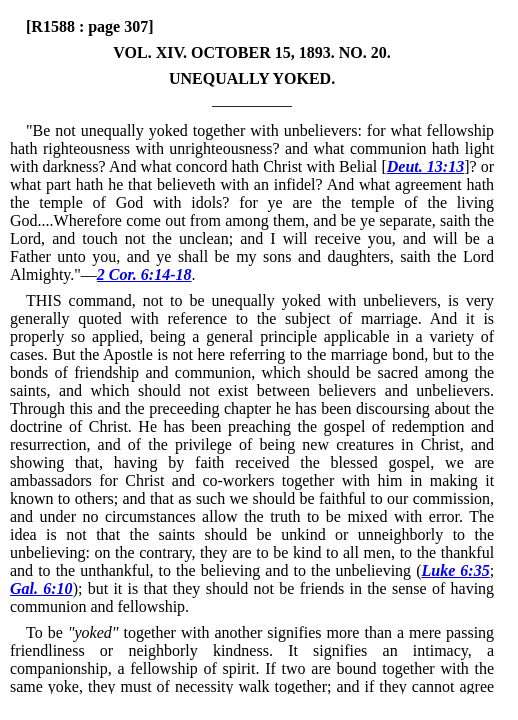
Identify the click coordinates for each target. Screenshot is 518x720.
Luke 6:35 (455, 570)
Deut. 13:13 (425, 166)
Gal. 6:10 (41, 588)
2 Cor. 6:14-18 (144, 274)
